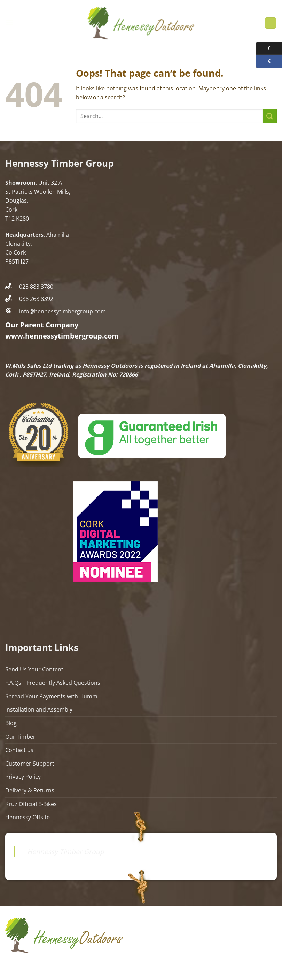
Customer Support (30, 764)
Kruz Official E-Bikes (31, 804)
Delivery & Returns (30, 790)
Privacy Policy (23, 777)
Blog (11, 723)
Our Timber (20, 737)
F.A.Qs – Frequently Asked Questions (53, 683)
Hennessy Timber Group (66, 852)
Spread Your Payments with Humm (51, 696)
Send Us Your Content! (35, 669)
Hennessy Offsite (28, 817)
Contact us (19, 750)
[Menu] (9, 23)
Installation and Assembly (39, 709)
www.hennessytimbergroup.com (62, 336)
